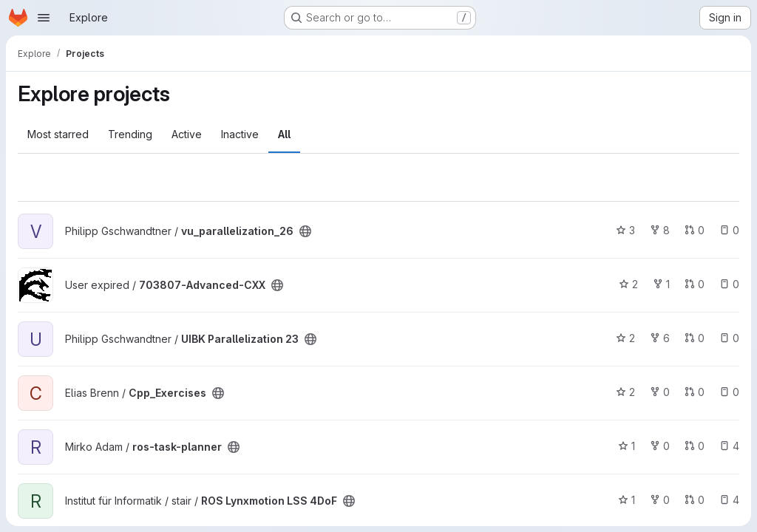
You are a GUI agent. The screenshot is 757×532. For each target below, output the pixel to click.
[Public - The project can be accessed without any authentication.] (305, 231)
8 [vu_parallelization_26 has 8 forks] (660, 230)
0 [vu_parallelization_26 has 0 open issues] (729, 230)
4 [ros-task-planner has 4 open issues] (729, 446)
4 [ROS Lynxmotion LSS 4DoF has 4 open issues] (729, 500)
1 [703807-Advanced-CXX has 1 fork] (661, 284)
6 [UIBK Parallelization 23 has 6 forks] (660, 338)
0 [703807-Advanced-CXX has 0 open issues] (729, 284)
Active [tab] (187, 134)
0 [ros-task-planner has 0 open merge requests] (695, 446)
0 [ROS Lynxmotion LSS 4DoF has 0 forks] (660, 500)
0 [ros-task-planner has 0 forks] (660, 446)
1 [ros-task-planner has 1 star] (627, 446)
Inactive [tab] (240, 134)
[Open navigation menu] (44, 18)
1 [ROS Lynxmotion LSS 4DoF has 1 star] (627, 500)
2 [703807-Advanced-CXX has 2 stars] (628, 284)
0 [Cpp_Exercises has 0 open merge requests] (695, 392)
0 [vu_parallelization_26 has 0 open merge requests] (695, 230)
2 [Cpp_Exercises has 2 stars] (625, 392)
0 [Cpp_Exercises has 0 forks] (660, 392)
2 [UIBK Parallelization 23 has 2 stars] (625, 338)
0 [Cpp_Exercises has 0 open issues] (729, 392)
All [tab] (284, 134)
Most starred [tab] (58, 134)
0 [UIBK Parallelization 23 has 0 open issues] (729, 338)
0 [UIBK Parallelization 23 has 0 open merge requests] (695, 338)
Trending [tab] (130, 134)
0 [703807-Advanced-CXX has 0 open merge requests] (695, 284)
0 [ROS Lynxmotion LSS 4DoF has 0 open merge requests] (695, 500)
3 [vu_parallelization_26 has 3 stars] (625, 230)
